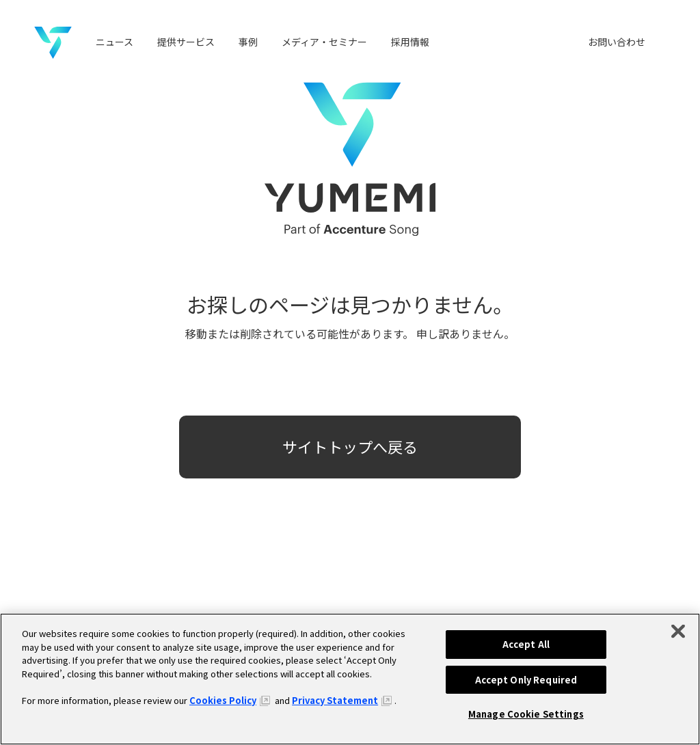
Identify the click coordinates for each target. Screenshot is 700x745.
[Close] (678, 632)
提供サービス (186, 42)
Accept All (526, 644)
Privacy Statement (335, 700)
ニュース (115, 42)
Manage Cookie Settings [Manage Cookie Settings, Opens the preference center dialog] (526, 714)
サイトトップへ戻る (350, 446)
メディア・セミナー (324, 42)
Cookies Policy (223, 700)
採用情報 (410, 42)
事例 (248, 42)
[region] (350, 679)
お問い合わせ (617, 42)
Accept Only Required (526, 680)
